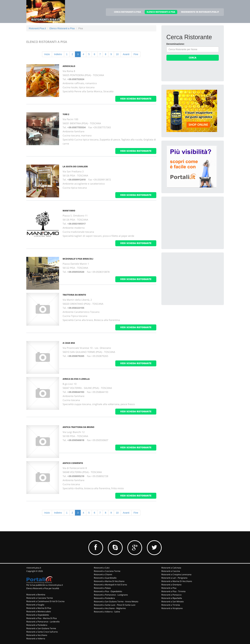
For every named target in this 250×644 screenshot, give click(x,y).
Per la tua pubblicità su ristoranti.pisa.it (45, 585)
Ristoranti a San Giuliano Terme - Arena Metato (116, 602)
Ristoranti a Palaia (102, 588)
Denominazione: (176, 44)
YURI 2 (66, 114)
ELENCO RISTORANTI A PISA (161, 12)
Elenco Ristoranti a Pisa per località (43, 588)
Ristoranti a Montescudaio (39, 611)
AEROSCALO (69, 66)
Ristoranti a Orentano (171, 585)
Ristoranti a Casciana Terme (40, 598)
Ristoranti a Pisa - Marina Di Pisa (42, 618)
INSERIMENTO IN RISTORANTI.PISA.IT (200, 12)
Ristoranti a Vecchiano (37, 635)
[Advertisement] (192, 223)
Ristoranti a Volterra (36, 639)
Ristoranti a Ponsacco (171, 595)
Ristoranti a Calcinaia (171, 568)
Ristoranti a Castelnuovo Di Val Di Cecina (45, 601)
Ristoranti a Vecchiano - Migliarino (110, 608)
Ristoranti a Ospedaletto (38, 615)
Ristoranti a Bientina (36, 595)
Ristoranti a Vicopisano (172, 608)
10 (117, 54)
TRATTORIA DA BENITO (74, 295)
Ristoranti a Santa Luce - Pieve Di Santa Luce (115, 605)
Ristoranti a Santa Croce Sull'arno (42, 632)
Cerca (193, 58)
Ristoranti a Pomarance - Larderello (43, 622)
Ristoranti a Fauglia (35, 605)
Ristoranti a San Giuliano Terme (41, 628)
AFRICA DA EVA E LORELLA (76, 379)
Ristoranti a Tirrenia (171, 605)
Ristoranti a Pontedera (37, 625)
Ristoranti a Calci (102, 568)
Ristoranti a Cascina (171, 571)
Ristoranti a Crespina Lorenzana (176, 574)
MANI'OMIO (69, 211)
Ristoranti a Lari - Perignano (174, 578)
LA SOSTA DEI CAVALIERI (75, 167)
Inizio (47, 54)
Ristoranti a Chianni (103, 574)
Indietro (58, 54)
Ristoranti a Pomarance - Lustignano (111, 595)
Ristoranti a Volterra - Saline (107, 612)
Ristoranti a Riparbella (172, 598)
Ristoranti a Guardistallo (105, 578)
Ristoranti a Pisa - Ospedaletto (108, 591)
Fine (136, 54)
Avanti (126, 54)
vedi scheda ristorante (136, 99)
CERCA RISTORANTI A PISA (127, 12)
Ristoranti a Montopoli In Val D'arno (110, 585)
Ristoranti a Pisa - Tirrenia (173, 591)
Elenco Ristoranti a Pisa (62, 28)
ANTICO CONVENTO (73, 463)
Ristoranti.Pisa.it (37, 28)
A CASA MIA (69, 343)
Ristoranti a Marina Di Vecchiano (109, 581)
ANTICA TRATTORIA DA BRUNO (78, 427)
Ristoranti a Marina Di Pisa (39, 608)
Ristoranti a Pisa (169, 588)
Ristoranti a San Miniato (173, 602)
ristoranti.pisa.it (34, 568)
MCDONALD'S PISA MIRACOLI (78, 259)
